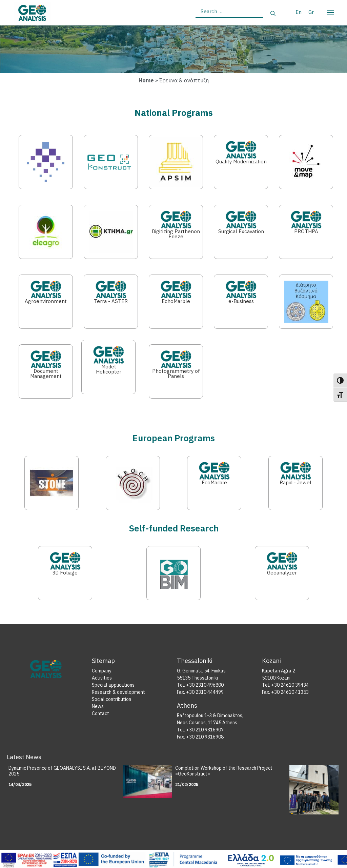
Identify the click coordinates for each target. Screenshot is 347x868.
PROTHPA (306, 231)
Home (146, 80)
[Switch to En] (299, 12)
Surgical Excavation (241, 231)
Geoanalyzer (282, 573)
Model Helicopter (109, 369)
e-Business (241, 301)
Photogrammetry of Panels (176, 374)
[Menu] (330, 11)
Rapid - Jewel (295, 482)
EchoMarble (176, 301)
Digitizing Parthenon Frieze (176, 234)
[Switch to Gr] (311, 12)
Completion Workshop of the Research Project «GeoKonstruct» (224, 771)
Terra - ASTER (111, 301)
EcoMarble (214, 482)
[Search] (273, 14)
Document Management (46, 374)
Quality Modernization (241, 162)
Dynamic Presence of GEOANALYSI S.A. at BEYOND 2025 (62, 771)
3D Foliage (65, 573)
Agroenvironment (46, 301)
